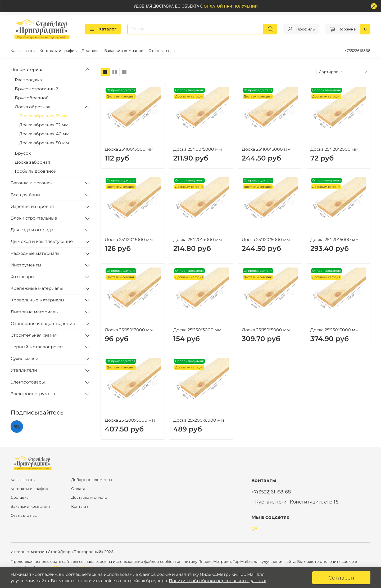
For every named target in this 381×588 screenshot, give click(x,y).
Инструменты (26, 265)
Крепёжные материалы (37, 288)
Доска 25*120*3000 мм (129, 240)
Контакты (80, 506)
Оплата (78, 489)
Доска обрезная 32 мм (44, 125)
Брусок (23, 153)
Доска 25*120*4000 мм (198, 240)
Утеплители (24, 370)
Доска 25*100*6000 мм (266, 149)
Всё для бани (25, 195)
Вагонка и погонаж (32, 183)
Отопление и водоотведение (43, 324)
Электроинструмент (33, 394)
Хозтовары (22, 277)
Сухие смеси (24, 358)
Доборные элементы (92, 480)
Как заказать (23, 51)
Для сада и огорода (32, 230)
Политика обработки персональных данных (217, 581)
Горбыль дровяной (36, 171)
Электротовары (28, 382)
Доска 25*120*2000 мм (334, 149)
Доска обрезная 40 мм (44, 134)
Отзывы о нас (162, 51)
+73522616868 (357, 51)
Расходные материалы (36, 253)
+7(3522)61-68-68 (271, 492)
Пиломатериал (27, 70)
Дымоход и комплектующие (42, 241)
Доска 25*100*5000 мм (198, 149)
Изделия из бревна (32, 206)
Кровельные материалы (37, 300)
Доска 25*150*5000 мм (266, 330)
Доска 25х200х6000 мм (199, 420)
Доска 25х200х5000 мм (130, 420)
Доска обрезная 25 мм (44, 116)
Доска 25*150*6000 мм (335, 330)
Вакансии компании (124, 51)
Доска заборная (33, 162)
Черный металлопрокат (37, 347)
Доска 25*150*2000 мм (129, 330)
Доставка (90, 51)
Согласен (341, 578)
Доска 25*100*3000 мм (129, 149)
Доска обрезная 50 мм (44, 143)
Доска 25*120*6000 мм (335, 240)
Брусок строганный (37, 89)
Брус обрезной (32, 98)
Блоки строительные (34, 218)
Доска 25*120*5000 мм (266, 240)
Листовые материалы (35, 312)
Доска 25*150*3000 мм (197, 330)
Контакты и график (58, 51)
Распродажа (28, 80)
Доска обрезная (33, 107)
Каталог (103, 29)
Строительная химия (34, 335)
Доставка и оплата (89, 497)
